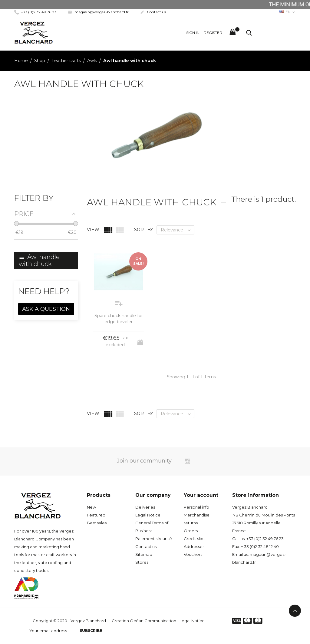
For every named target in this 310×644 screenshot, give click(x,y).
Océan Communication (153, 621)
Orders (191, 531)
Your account (201, 495)
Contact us (153, 12)
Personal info (196, 507)
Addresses (194, 546)
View (93, 230)
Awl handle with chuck (39, 261)
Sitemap (144, 554)
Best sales (97, 523)
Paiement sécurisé (154, 539)
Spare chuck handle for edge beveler (119, 319)
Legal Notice (148, 515)
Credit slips (195, 539)
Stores (142, 562)
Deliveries (145, 507)
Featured (96, 515)
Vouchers (193, 554)
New (91, 507)
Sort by (144, 230)
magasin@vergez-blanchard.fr (98, 12)
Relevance (177, 230)
